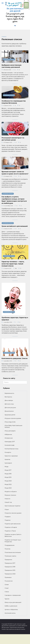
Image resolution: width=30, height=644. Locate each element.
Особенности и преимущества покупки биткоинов (14, 102)
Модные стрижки (10, 495)
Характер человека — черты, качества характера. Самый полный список (13, 264)
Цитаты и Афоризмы (11, 610)
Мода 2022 (8, 484)
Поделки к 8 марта (11, 527)
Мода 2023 (8, 488)
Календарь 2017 (10, 442)
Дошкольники (9, 411)
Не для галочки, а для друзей (15, 10)
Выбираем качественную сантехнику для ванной (12, 66)
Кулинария (8, 463)
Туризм (7, 599)
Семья (7, 585)
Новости (7, 499)
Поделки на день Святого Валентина (13, 535)
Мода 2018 (8, 474)
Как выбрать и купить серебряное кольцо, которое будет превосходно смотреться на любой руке (14, 200)
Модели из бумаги (11, 492)
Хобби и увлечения (11, 606)
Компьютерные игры (11, 449)
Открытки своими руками (13, 513)
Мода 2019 (8, 477)
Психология (9, 581)
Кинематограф (9, 445)
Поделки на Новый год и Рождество (13, 541)
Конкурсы (8, 452)
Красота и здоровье (11, 456)
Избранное (8, 434)
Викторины (8, 397)
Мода (6, 467)
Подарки (8, 517)
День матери (9, 400)
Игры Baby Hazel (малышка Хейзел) (13, 426)
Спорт (7, 588)
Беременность (9, 393)
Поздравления (9, 545)
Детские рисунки (10, 408)
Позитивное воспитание (13, 552)
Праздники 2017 (10, 563)
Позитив (7, 549)
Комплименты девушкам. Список (15, 358)
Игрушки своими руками (13, 418)
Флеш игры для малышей (13, 602)
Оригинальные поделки (12, 506)
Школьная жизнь (10, 613)
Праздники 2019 (10, 570)
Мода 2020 (8, 481)
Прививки (8, 577)
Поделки (8, 520)
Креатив (7, 459)
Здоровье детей (10, 415)
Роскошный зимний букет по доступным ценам (13, 139)
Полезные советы (10, 556)
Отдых (7, 509)
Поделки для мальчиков (13, 524)
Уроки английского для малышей (15, 226)
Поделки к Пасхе (10, 531)
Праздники (8, 560)
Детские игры (9, 404)
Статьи (7, 592)
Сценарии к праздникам (13, 595)
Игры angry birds (10, 422)
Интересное (9, 438)
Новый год (8, 502)
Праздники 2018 (10, 567)
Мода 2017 (8, 470)
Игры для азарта (10, 431)
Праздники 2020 (10, 574)
